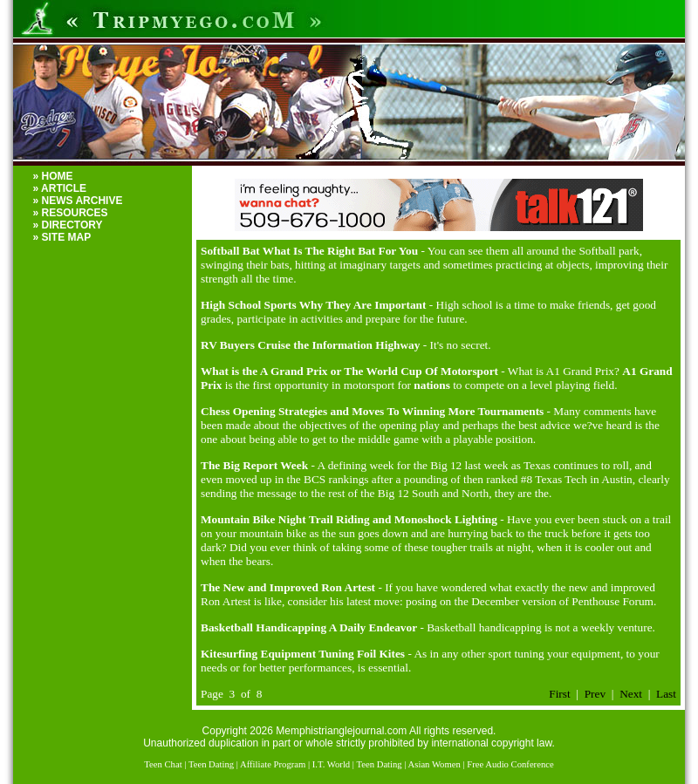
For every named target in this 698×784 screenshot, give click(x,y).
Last (666, 694)
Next (631, 694)
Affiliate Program (273, 764)
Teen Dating (211, 764)
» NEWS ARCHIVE (78, 201)
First (559, 694)
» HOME (53, 176)
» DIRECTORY (68, 225)
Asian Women (435, 764)
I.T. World (331, 764)
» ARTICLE (60, 188)
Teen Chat (163, 764)
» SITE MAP (62, 237)
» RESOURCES (71, 213)
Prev (595, 694)
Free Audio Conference (510, 764)
